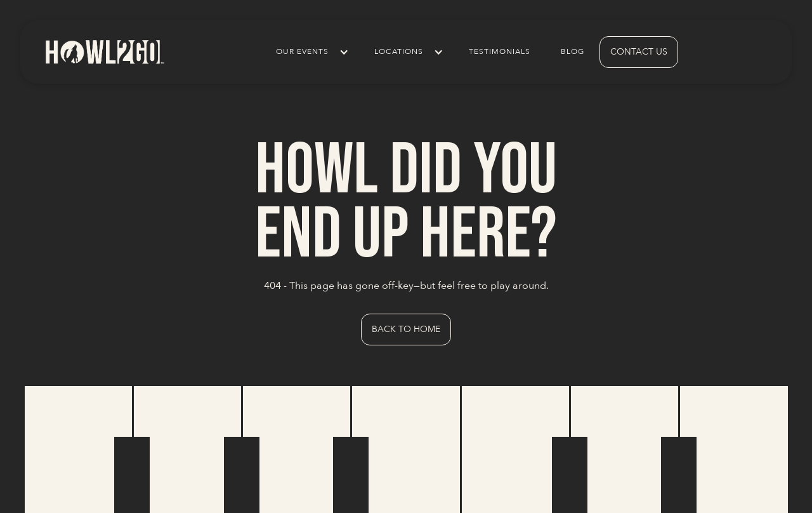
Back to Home (406, 329)
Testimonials (500, 52)
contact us (639, 52)
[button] (310, 52)
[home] (104, 52)
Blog (573, 52)
